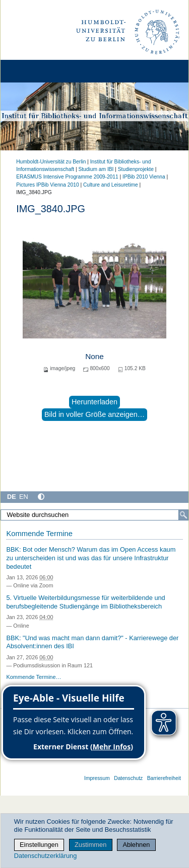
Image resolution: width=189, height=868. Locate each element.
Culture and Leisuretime (111, 185)
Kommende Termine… (34, 677)
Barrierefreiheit (164, 778)
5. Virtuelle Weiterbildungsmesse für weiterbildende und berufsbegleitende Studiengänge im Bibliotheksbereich (85, 602)
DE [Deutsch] (12, 497)
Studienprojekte (136, 169)
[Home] (36, 71)
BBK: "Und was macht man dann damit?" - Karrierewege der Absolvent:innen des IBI (92, 642)
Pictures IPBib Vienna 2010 (47, 185)
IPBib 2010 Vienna (144, 177)
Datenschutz (128, 778)
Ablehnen (136, 845)
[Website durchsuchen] (94, 515)
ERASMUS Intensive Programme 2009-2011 (67, 177)
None (94, 356)
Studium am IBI (96, 169)
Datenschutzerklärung (45, 856)
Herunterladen (94, 402)
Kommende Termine (39, 534)
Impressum (97, 778)
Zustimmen (90, 845)
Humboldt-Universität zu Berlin (51, 162)
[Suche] (183, 515)
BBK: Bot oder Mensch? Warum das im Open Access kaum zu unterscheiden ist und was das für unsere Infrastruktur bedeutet (91, 558)
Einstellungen (39, 845)
